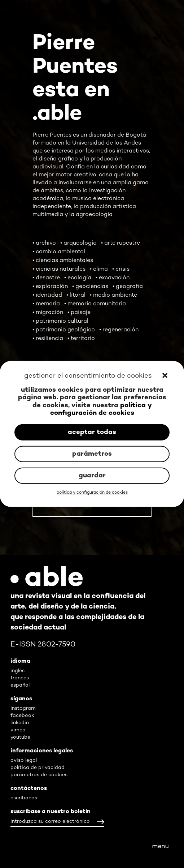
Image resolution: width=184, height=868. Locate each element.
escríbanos (24, 798)
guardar (92, 476)
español (20, 685)
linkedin (20, 723)
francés (20, 678)
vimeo (18, 730)
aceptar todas (92, 432)
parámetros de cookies (39, 775)
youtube (20, 737)
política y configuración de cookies (101, 409)
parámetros (92, 454)
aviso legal (24, 760)
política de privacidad (38, 768)
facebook (22, 716)
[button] (165, 376)
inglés (17, 671)
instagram (23, 708)
